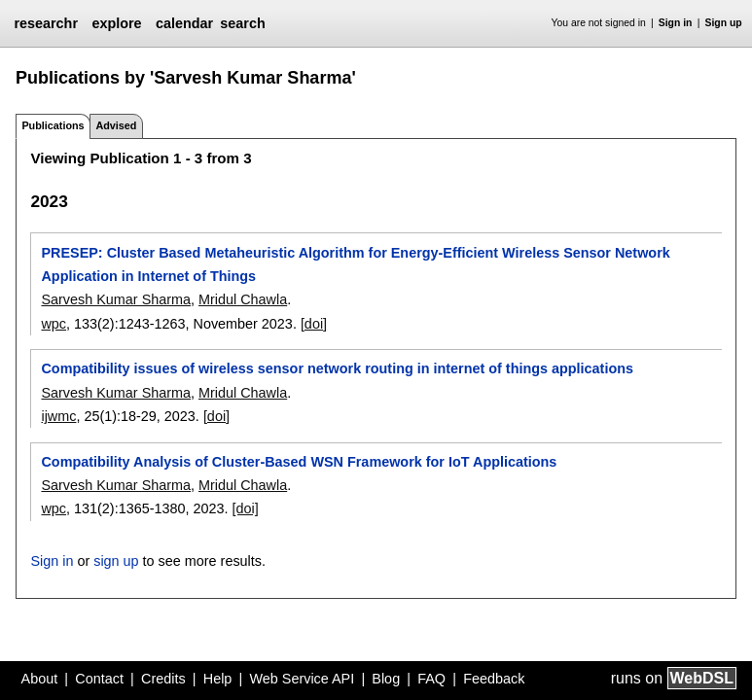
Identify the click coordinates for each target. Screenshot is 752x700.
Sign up (724, 23)
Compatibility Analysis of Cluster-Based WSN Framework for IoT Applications (299, 462)
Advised (116, 125)
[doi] (314, 324)
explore (116, 23)
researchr (46, 23)
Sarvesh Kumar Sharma (116, 299)
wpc (54, 324)
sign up (116, 561)
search (242, 23)
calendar (184, 23)
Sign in (676, 23)
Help (218, 679)
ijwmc (58, 416)
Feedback (494, 679)
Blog (386, 679)
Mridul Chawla (243, 299)
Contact (99, 679)
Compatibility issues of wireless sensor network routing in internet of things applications (337, 368)
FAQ (431, 679)
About (40, 679)
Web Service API (302, 679)
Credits (163, 679)
